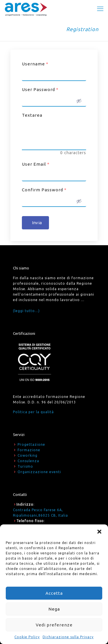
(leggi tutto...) (26, 311)
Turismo (25, 466)
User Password (40, 89)
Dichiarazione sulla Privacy (68, 637)
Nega (54, 609)
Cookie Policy (27, 637)
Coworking (28, 455)
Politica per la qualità (33, 412)
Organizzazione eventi (39, 472)
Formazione (29, 450)
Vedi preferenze (54, 625)
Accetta (54, 593)
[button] (99, 532)
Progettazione (31, 444)
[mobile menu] (100, 9)
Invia (37, 223)
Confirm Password (44, 190)
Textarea (32, 115)
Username (35, 64)
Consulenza (28, 461)
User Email (36, 164)
